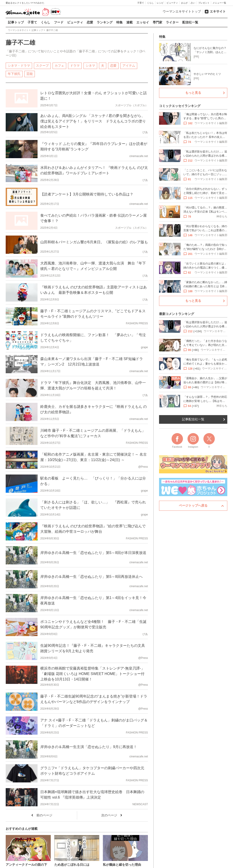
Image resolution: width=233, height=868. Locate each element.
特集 (119, 22)
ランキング (105, 22)
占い (193, 3)
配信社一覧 (190, 22)
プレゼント (204, 3)
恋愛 (90, 22)
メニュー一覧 (219, 3)
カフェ (59, 65)
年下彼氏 (14, 74)
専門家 (157, 22)
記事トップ (16, 22)
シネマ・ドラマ (19, 65)
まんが (184, 3)
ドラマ (75, 65)
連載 (129, 22)
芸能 (30, 74)
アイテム (129, 65)
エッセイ (143, 22)
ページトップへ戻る (193, 505)
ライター (172, 22)
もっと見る (193, 93)
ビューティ (172, 3)
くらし (150, 3)
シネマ (90, 65)
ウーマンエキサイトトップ (182, 11)
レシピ (160, 3)
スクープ (42, 65)
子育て (141, 3)
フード (59, 22)
